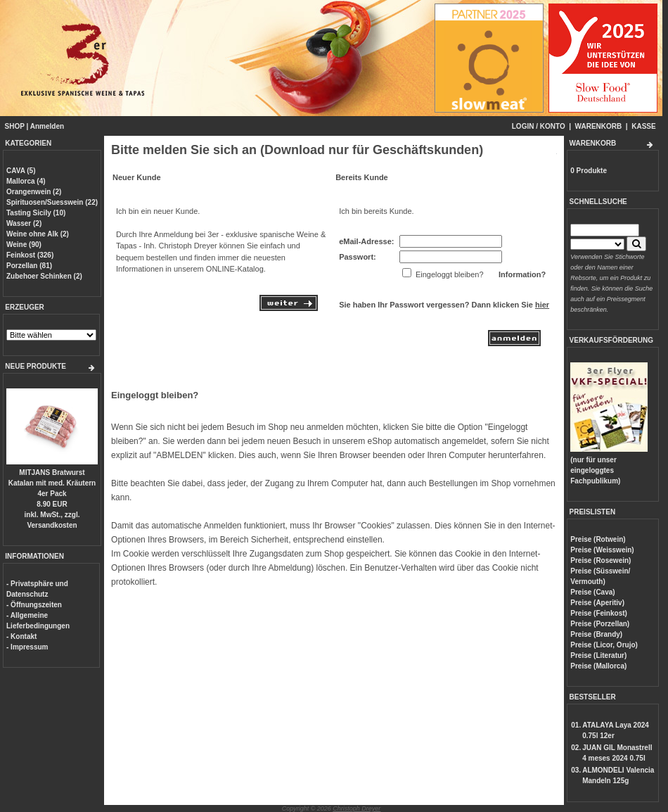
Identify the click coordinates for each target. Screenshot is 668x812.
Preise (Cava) (592, 592)
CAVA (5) (21, 171)
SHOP (15, 126)
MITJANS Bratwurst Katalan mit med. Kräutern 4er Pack (52, 483)
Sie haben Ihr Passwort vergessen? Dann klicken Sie (444, 305)
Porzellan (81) (29, 266)
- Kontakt (21, 636)
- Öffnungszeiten (34, 605)
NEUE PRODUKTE (36, 366)
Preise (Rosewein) (600, 560)
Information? (522, 274)
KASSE (643, 126)
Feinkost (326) (30, 255)
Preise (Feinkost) (599, 613)
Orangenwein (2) (34, 192)
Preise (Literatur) (598, 655)
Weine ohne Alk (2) (38, 234)
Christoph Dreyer (357, 808)
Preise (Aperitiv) (597, 603)
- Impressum (27, 647)
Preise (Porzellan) (600, 624)
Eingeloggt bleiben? (155, 395)
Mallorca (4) (26, 181)
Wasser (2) (24, 223)
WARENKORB (599, 126)
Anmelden (47, 126)
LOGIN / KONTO (539, 126)
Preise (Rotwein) (598, 539)
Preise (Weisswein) (602, 550)
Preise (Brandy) (596, 634)
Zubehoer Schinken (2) (44, 276)
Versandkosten (52, 525)
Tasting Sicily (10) (36, 213)
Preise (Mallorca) (598, 666)
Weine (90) (24, 245)
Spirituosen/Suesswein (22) (52, 202)
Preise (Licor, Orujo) (604, 645)
